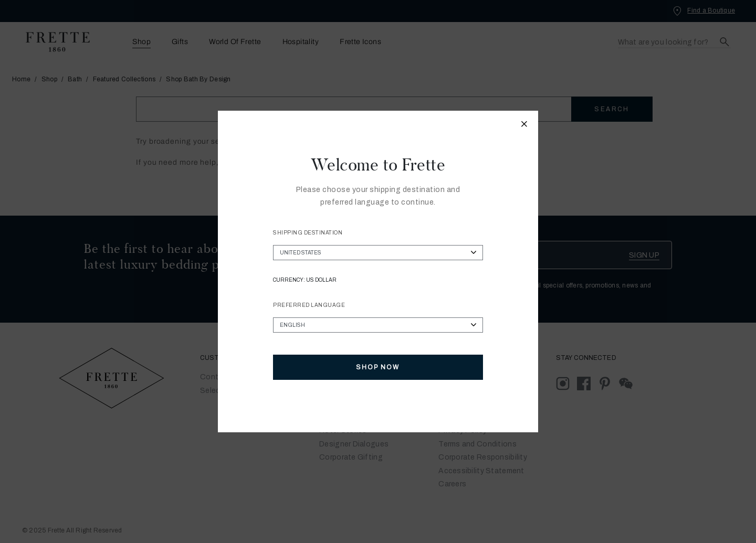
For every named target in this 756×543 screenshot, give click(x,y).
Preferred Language (309, 305)
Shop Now (378, 367)
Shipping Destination (308, 233)
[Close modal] (524, 125)
